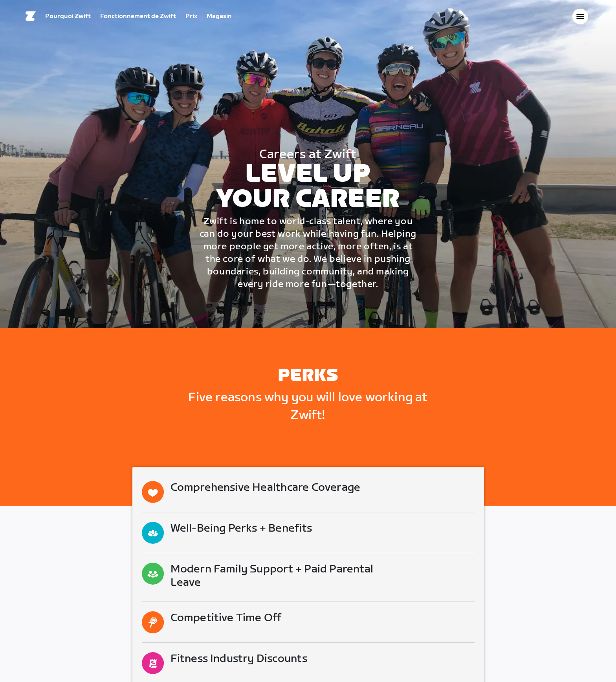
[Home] (31, 18)
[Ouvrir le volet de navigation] (580, 18)
